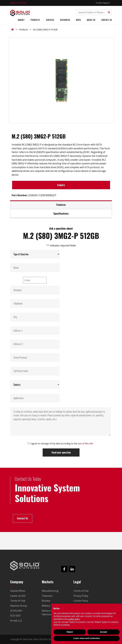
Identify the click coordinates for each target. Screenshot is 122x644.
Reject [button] (70, 632)
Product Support (103, 3)
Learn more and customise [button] (87, 638)
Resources (65, 20)
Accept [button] (103, 632)
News (78, 20)
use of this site (86, 443)
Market (21, 20)
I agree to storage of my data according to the (62, 443)
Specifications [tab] (61, 213)
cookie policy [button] (74, 619)
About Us (91, 20)
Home (13, 29)
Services (50, 20)
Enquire (61, 185)
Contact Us (107, 20)
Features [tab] (61, 205)
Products (35, 20)
